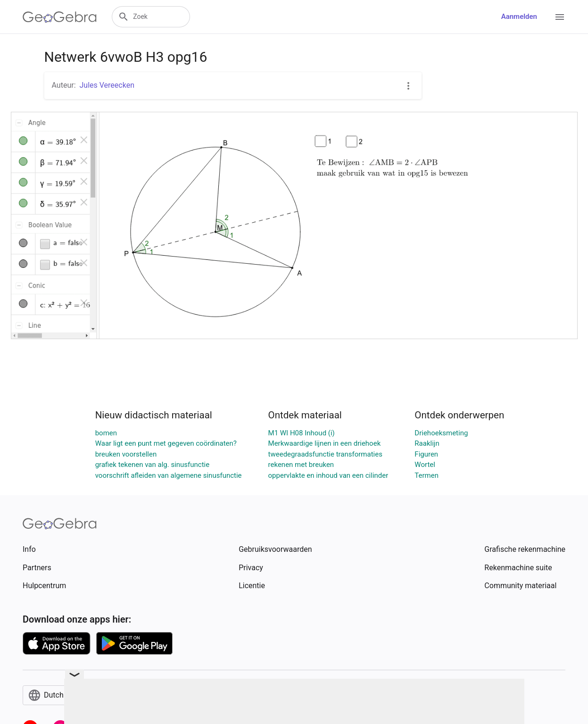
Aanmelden (519, 17)
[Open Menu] (560, 17)
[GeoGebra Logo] (60, 17)
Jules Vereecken (107, 85)
